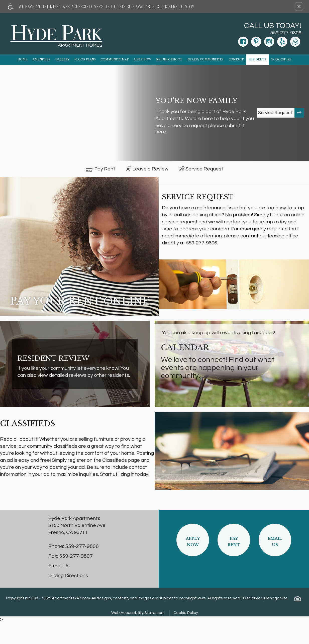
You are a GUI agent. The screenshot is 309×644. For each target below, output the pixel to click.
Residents (257, 60)
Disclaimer (252, 620)
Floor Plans (85, 60)
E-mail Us (59, 588)
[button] (299, 7)
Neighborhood (169, 60)
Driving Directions (68, 598)
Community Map (115, 60)
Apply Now (142, 60)
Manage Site (276, 620)
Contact (236, 60)
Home (23, 60)
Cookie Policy (186, 635)
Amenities (41, 60)
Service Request (281, 113)
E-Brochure (281, 60)
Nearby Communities (205, 60)
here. (161, 132)
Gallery (62, 60)
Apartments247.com (71, 620)
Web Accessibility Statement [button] (138, 635)
